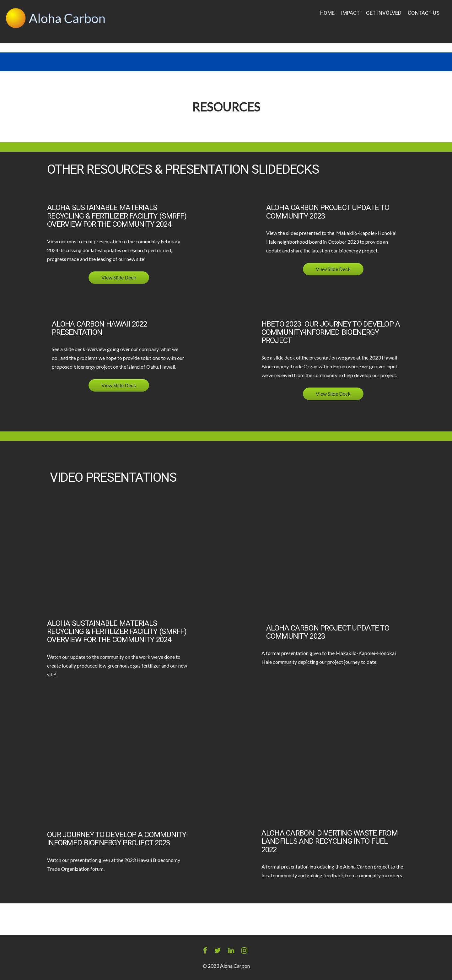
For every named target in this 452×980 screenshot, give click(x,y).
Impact (350, 13)
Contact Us (424, 13)
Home (327, 13)
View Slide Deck (119, 277)
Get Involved (384, 13)
